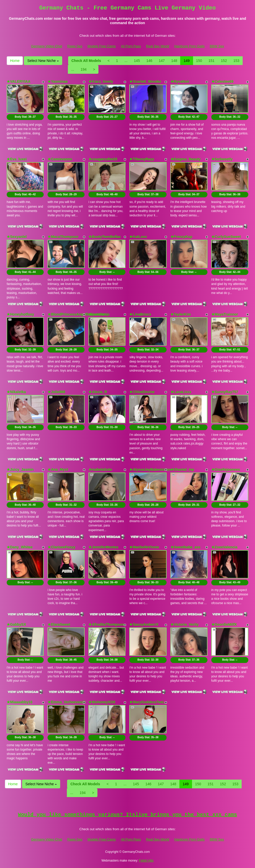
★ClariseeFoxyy (61, 547)
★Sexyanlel (17, 237)
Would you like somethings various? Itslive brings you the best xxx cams (128, 815)
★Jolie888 (56, 392)
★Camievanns (60, 159)
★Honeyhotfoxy (20, 314)
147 (162, 61)
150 (199, 61)
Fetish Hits (146, 861)
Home (15, 61)
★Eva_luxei (17, 159)
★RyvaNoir (180, 81)
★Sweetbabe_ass (185, 547)
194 (83, 69)
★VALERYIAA (19, 81)
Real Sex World (158, 46)
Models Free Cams (102, 46)
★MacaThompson (63, 237)
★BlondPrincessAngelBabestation (77, 314)
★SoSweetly (222, 159)
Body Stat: (25, 117)
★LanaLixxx (181, 392)
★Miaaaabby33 (20, 702)
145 (137, 61)
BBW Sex (217, 46)
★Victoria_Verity (185, 624)
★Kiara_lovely (101, 81)
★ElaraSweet (59, 624)
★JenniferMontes (103, 547)
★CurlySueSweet (226, 237)
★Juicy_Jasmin (20, 469)
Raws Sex (75, 46)
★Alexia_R (98, 392)
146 (149, 61)
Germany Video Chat (46, 46)
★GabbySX (16, 624)
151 (211, 61)
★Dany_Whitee (20, 547)
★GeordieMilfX (224, 624)
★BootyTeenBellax (105, 237)
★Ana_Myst (58, 469)
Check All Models (86, 61)
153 (236, 61)
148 (174, 61)
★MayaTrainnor (225, 314)
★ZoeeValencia (224, 547)
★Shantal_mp (182, 469)
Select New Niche (43, 61)
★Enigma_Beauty (186, 159)
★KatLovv (138, 237)
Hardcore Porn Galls (189, 46)
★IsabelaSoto (100, 469)
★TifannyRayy (142, 159)
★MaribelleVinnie (144, 547)
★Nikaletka (16, 392)
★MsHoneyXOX (102, 702)
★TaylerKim (181, 314)
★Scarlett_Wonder (145, 81)
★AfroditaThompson (106, 624)
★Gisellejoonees (226, 469)
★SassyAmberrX (144, 624)
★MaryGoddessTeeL (147, 702)
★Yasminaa (58, 81)
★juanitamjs (99, 314)
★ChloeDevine (142, 392)
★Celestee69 (222, 81)
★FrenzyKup (181, 237)
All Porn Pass (131, 46)
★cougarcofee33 (103, 159)
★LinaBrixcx (140, 314)
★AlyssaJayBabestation (150, 469)
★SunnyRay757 (225, 392)
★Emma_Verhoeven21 (67, 702)
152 (224, 61)
